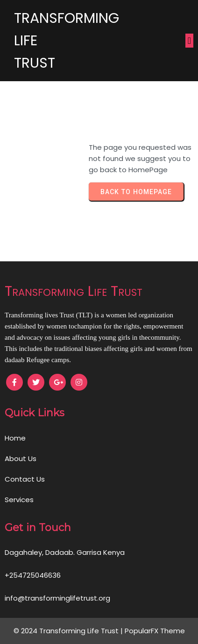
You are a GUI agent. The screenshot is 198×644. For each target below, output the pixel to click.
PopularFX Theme (155, 631)
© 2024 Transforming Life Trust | (69, 631)
